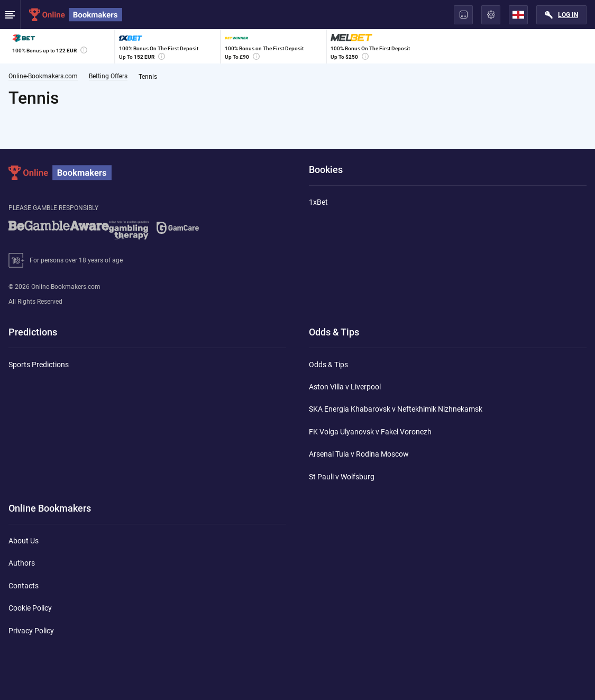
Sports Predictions (39, 365)
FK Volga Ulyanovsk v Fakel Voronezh (370, 432)
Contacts (24, 586)
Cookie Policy (30, 608)
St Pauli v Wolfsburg (342, 477)
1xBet (318, 202)
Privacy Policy (31, 631)
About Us (24, 541)
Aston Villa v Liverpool (345, 387)
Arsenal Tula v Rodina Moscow (359, 454)
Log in (568, 15)
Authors (22, 563)
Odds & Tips (328, 365)
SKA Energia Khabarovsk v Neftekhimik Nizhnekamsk (396, 409)
